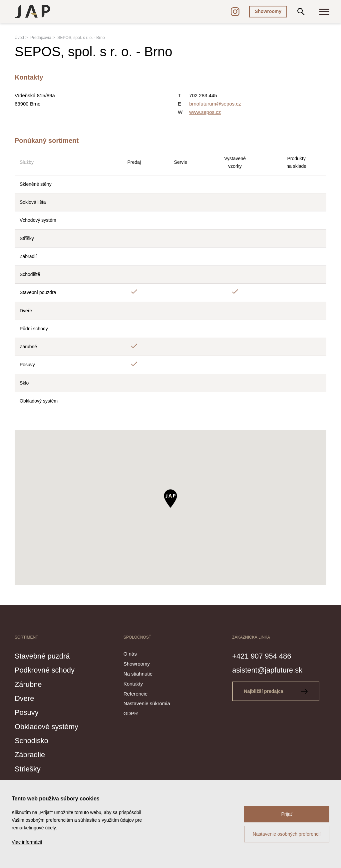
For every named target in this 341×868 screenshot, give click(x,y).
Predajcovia (41, 38)
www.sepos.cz (205, 112)
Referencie (136, 694)
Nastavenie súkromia (147, 703)
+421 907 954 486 (266, 656)
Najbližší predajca (278, 691)
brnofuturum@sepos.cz (215, 104)
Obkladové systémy (51, 726)
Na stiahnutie (138, 674)
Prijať (287, 814)
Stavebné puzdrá (46, 656)
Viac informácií (27, 842)
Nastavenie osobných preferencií (287, 834)
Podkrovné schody (49, 670)
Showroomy (268, 11)
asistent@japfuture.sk (272, 670)
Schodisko (34, 740)
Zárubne (30, 684)
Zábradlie (32, 754)
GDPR (131, 713)
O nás (130, 654)
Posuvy (28, 712)
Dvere (26, 698)
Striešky (29, 768)
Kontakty (133, 684)
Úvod (19, 38)
